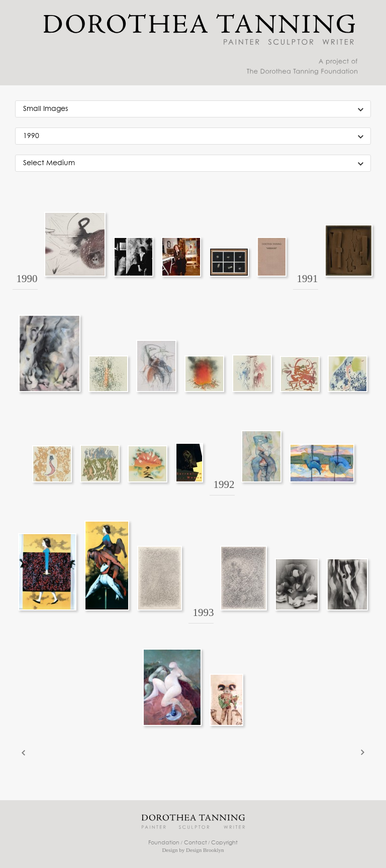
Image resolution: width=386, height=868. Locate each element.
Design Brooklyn (205, 850)
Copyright (224, 843)
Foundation (164, 843)
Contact (196, 843)
